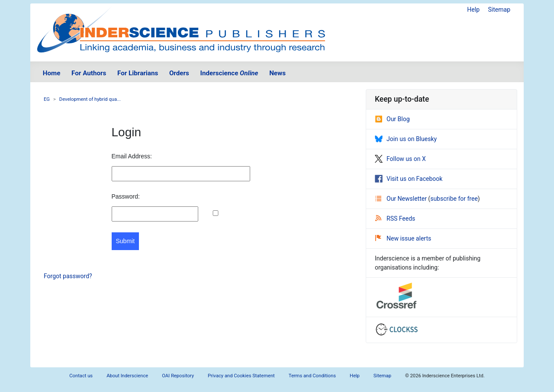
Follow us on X (400, 159)
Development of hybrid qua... (90, 99)
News (277, 73)
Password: (126, 196)
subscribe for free (454, 199)
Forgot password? (68, 276)
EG (47, 99)
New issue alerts (403, 238)
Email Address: (132, 156)
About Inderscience (127, 376)
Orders (179, 73)
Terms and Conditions (312, 376)
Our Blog (392, 119)
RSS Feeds (395, 218)
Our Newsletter (402, 199)
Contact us (81, 376)
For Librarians (138, 73)
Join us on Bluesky (406, 139)
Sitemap (499, 10)
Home (52, 73)
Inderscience (229, 73)
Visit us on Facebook (409, 179)
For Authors (89, 73)
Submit (126, 241)
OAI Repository (178, 376)
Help (473, 10)
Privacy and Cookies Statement (241, 376)
